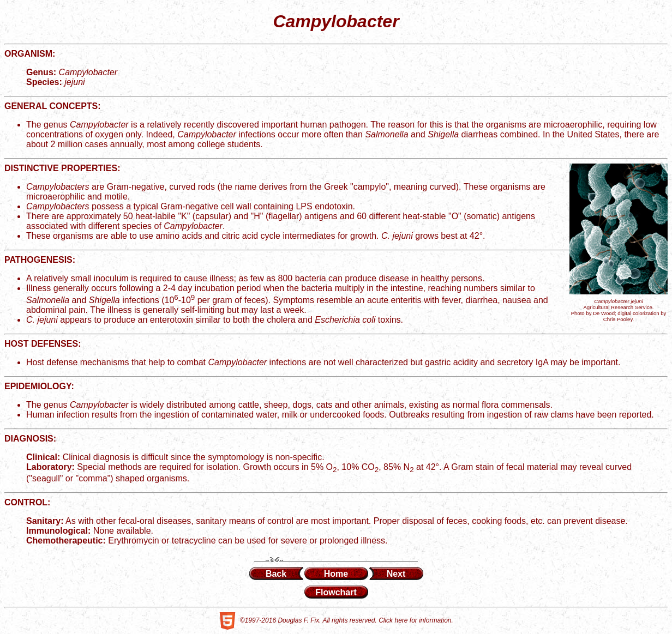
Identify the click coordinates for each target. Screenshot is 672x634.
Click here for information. (416, 621)
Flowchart (336, 592)
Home (336, 574)
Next (396, 574)
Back (276, 574)
